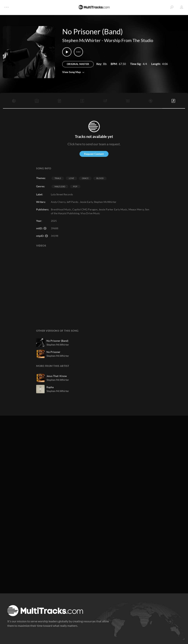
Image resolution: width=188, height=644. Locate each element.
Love (71, 178)
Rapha (50, 387)
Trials (58, 178)
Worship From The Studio (129, 40)
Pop (75, 186)
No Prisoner (53, 352)
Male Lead (60, 186)
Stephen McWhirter (82, 40)
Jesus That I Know (57, 376)
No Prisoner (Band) (57, 341)
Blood (100, 178)
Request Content (94, 154)
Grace (85, 178)
